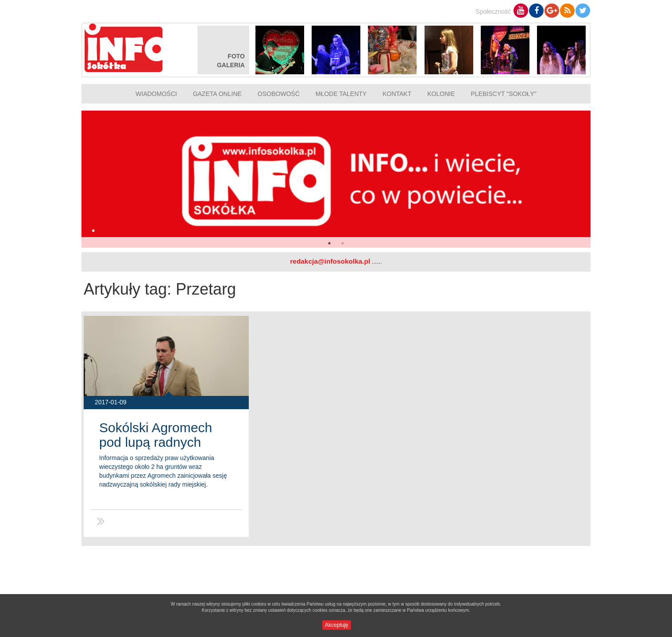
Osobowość (279, 94)
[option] (336, 179)
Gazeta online (217, 94)
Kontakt (397, 94)
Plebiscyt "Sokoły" (504, 94)
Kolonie (441, 94)
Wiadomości (156, 94)
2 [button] (343, 243)
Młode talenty (341, 94)
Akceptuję (337, 625)
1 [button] (329, 243)
